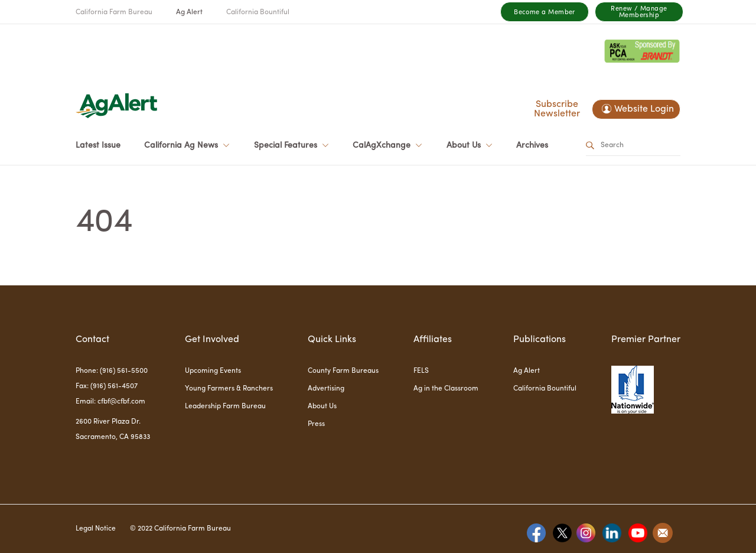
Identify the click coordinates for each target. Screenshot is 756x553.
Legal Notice (96, 529)
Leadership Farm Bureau (225, 406)
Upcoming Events (213, 371)
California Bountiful (258, 12)
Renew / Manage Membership (639, 12)
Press (316, 424)
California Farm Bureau (114, 12)
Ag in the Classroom (446, 389)
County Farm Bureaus (343, 371)
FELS (421, 371)
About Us (322, 406)
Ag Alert (189, 12)
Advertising (326, 389)
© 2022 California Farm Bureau (180, 529)
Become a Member (545, 13)
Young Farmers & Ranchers (229, 389)
